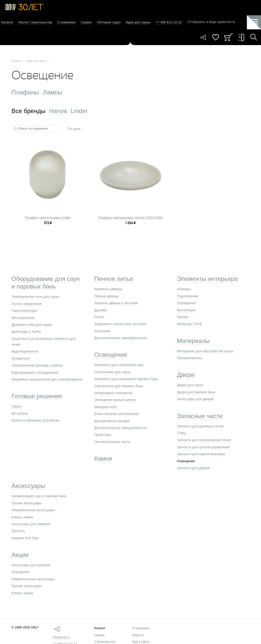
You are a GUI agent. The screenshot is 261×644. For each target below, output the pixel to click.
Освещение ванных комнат (115, 400)
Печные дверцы (107, 296)
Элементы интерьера (207, 279)
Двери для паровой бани (196, 392)
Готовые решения (37, 396)
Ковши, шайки (22, 517)
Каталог (7, 22)
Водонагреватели (25, 351)
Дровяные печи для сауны (32, 325)
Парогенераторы (24, 311)
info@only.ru (61, 637)
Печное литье (114, 279)
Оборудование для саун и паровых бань (46, 283)
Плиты (99, 317)
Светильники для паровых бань (119, 386)
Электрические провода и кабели (37, 365)
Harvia (58, 111)
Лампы (53, 92)
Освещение (111, 355)
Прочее (183, 317)
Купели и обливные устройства (35, 420)
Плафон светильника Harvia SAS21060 (130, 218)
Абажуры (184, 289)
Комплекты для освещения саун (119, 365)
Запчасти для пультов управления (203, 447)
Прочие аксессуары (27, 503)
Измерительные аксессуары (33, 510)
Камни (103, 458)
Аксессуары (28, 486)
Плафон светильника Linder (48, 218)
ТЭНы (181, 433)
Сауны (17, 406)
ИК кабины (20, 413)
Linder (79, 111)
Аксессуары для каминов (31, 524)
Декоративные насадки (112, 421)
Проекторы (103, 435)
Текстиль (18, 531)
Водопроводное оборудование (35, 372)
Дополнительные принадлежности (121, 338)
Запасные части (36, 61)
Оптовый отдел (109, 22)
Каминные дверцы (108, 289)
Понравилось (216, 37)
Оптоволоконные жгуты (112, 442)
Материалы (193, 341)
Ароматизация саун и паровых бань (39, 496)
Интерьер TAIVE (189, 324)
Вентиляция (186, 310)
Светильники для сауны (113, 372)
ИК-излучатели (23, 318)
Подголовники (188, 296)
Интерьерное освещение (113, 393)
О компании (67, 22)
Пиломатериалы (190, 358)
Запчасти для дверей (193, 468)
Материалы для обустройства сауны (205, 351)
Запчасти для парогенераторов (201, 454)
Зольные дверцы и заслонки (116, 303)
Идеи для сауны (138, 22)
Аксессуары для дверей (195, 399)
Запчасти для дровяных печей (200, 426)
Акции (20, 555)
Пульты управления (27, 304)
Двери (186, 375)
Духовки (101, 310)
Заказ (229, 37)
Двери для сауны (190, 385)
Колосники (102, 331)
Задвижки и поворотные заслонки (120, 324)
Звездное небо (106, 407)
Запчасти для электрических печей (204, 440)
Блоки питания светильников (116, 414)
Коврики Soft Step (25, 538)
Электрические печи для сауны (35, 297)
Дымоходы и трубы (26, 331)
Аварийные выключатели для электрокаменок (47, 379)
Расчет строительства (35, 22)
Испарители (21, 358)
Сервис (87, 22)
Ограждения (186, 303)
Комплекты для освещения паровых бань (126, 379)
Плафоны (25, 92)
